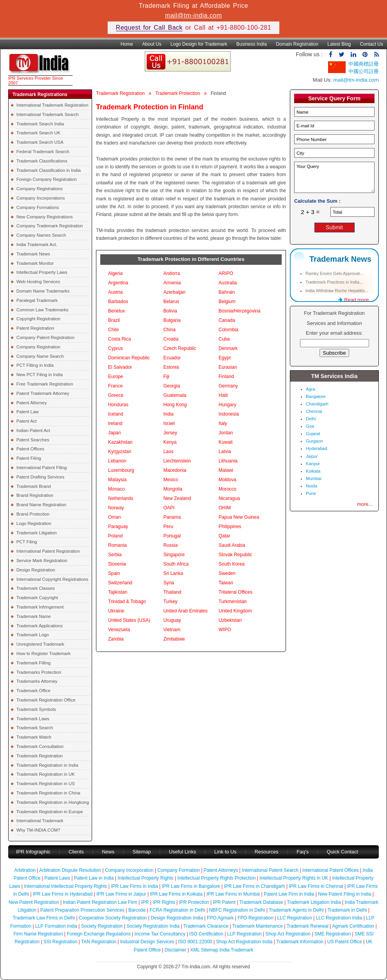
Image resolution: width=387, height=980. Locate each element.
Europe (116, 377)
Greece (116, 395)
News (109, 852)
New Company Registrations (44, 217)
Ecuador (172, 358)
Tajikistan (118, 592)
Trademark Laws (33, 719)
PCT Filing (27, 542)
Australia (228, 283)
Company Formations (38, 207)
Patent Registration (35, 328)
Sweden (227, 573)
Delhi (311, 419)
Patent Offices (30, 449)
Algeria (115, 273)
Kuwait (225, 442)
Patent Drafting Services (40, 477)
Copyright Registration (38, 319)
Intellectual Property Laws (42, 272)
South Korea (232, 564)
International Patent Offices (331, 870)
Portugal (172, 536)
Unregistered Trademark (40, 644)
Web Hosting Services (38, 282)
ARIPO (226, 273)
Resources (267, 852)
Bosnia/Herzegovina (239, 311)
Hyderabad (317, 448)
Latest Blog (339, 44)
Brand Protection (33, 514)
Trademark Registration (40, 756)
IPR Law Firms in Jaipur (121, 894)
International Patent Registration (48, 551)
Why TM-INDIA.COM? (38, 830)
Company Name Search (40, 356)
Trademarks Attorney (37, 681)
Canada (227, 320)
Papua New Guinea (239, 517)
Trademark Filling (34, 663)
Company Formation (178, 870)
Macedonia (175, 470)
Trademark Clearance (206, 926)
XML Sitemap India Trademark (222, 950)
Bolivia (170, 311)
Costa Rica (120, 339)
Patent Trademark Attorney (43, 393)
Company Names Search (41, 235)
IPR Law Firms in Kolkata (176, 894)
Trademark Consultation (40, 746)
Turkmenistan (233, 602)
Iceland (116, 414)
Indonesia (229, 414)
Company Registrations (39, 189)
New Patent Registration (34, 902)
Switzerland (120, 583)
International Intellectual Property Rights (66, 886)
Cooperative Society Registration (113, 918)
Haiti (223, 395)
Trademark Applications (40, 626)
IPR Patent (224, 902)
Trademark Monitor (35, 263)
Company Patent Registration (45, 337)
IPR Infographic (33, 852)
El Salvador (120, 367)
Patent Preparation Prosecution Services (82, 910)
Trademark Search (35, 728)
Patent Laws (57, 878)
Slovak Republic (235, 555)
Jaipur (312, 456)
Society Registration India (153, 926)
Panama (172, 517)
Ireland (115, 423)
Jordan (226, 433)
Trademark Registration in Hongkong (53, 802)
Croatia (171, 339)
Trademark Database (261, 902)
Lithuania (228, 461)
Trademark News (33, 254)
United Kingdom (235, 611)
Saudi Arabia (232, 545)
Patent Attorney (32, 403)
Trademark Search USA (40, 142)
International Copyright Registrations (52, 579)
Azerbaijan (175, 292)
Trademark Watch (34, 737)
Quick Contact (343, 852)
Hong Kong (175, 405)
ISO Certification (206, 934)
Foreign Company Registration (46, 179)
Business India (252, 44)
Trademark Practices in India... (334, 282)
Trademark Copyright (37, 598)
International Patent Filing (42, 468)
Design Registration (36, 570)
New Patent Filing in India (344, 894)
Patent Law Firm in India (289, 894)
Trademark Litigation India (314, 902)
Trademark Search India (40, 124)
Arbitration (25, 870)
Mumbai (314, 478)
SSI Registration (60, 942)
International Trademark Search (48, 114)
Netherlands (121, 498)
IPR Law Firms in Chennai (316, 886)
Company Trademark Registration (50, 226)
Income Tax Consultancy (160, 934)
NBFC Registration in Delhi (237, 910)
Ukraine (116, 611)
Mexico (171, 480)
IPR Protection (194, 902)
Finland (226, 377)
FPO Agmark (220, 918)
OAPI (169, 508)
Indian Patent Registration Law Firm (100, 902)
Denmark (228, 348)
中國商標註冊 (364, 64)
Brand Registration (35, 495)
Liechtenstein (177, 461)
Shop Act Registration (288, 934)
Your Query (334, 177)
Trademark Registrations (40, 95)
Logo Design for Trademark (199, 44)
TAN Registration (99, 942)
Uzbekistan (230, 620)
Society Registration (102, 926)
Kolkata (313, 471)
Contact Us (372, 44)
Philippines (230, 527)
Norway (116, 508)
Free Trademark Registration (45, 384)
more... (365, 504)
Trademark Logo (33, 635)
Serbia (115, 555)
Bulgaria (172, 320)
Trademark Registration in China (48, 793)
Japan (115, 433)
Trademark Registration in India (47, 765)
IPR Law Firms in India (134, 886)
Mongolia (173, 489)
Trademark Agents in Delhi (296, 910)
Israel (169, 423)
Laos (169, 452)
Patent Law (28, 412)
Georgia (172, 386)
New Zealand (177, 498)
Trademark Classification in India (49, 170)
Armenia (172, 283)
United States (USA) (129, 620)
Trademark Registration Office (46, 700)
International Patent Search (270, 870)
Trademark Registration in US (46, 784)
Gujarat (313, 434)
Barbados (118, 302)
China (170, 330)
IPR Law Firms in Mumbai (233, 894)
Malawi (226, 470)
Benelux (116, 311)
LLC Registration (295, 918)
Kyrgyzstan (120, 452)
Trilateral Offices (235, 592)
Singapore (174, 555)
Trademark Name (34, 616)
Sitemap (142, 852)
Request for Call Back (149, 28)
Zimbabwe (174, 639)
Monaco (116, 489)
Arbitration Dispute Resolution (70, 870)
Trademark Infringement (40, 607)
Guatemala (175, 395)
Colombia (228, 330)
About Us (152, 44)
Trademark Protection (178, 93)
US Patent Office (345, 942)
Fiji (166, 377)
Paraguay (118, 527)
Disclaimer (176, 950)
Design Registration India (177, 918)
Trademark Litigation (36, 533)
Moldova (227, 480)
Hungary (227, 405)
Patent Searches (33, 440)
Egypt (225, 358)
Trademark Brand (34, 486)
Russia (171, 545)
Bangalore (316, 396)
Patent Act (27, 421)
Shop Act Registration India (244, 942)
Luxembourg (121, 470)
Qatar (224, 536)
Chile (113, 330)
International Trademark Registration (52, 105)
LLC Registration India (339, 918)
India (169, 414)
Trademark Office (33, 691)
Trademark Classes (36, 588)
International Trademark (40, 821)
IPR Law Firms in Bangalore (191, 886)
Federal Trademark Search (43, 152)
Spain (114, 573)
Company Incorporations (41, 198)
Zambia (116, 639)
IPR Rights (164, 902)
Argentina (118, 283)
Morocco (227, 489)
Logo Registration (34, 523)
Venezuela (119, 630)
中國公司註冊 (364, 71)
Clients (76, 852)
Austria (115, 292)
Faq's (303, 852)
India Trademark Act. (37, 245)
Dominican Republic (129, 358)
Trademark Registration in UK (46, 774)
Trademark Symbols (36, 709)
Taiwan (226, 583)
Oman (115, 517)
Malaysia (117, 480)
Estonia (171, 367)
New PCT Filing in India (40, 375)
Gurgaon (314, 441)
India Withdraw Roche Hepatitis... (337, 291)
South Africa (176, 564)
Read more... (356, 300)
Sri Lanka (173, 573)
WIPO (225, 630)
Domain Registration (297, 44)
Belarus (171, 302)
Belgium (227, 302)
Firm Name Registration (38, 934)
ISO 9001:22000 (195, 942)
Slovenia (117, 564)
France (115, 386)
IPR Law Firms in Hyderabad (63, 894)
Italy (223, 423)
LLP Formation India (56, 926)
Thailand (172, 592)
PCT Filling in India (35, 365)
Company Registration (38, 347)
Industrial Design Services (147, 942)
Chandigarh (317, 404)
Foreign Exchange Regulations (99, 934)
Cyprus (115, 348)
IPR (145, 902)
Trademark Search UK (38, 133)
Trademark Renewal (307, 926)
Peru (168, 527)
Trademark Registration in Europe (50, 812)
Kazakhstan (120, 442)
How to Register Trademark (43, 653)
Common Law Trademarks (43, 310)
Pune (311, 493)
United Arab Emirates (186, 611)
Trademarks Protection (39, 672)
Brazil (114, 320)
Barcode (137, 910)
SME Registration (333, 934)
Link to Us (225, 852)
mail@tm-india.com (193, 15)
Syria (169, 583)
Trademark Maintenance (257, 926)
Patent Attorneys (221, 870)
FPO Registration (256, 918)
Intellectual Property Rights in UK (294, 878)
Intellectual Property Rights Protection (217, 878)
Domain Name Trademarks (43, 291)
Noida (312, 486)
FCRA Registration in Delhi (177, 910)
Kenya (170, 442)
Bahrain (226, 292)
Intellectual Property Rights (145, 878)
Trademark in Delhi (347, 910)
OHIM (225, 508)
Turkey (170, 602)
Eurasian (228, 367)
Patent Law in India (94, 878)
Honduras (118, 405)
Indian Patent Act (33, 430)
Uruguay (172, 620)
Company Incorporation (129, 870)
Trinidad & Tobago (127, 602)
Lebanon (117, 461)
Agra (311, 389)
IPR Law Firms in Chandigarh (255, 886)
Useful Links (183, 852)
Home (127, 44)
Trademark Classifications (42, 161)
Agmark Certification (353, 926)
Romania (117, 545)
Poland (115, 536)
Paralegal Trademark (37, 300)
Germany (228, 386)
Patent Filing (29, 458)
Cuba (224, 339)
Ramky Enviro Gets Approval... (334, 273)
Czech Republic (180, 348)
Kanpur (313, 464)
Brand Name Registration (41, 505)
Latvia (225, 452)
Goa (310, 426)
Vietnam (172, 630)
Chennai (314, 411)
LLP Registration (244, 934)
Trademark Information (300, 942)
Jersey (170, 433)
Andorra (172, 273)
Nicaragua (229, 498)
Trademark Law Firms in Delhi (44, 918)
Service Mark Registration (42, 561)
